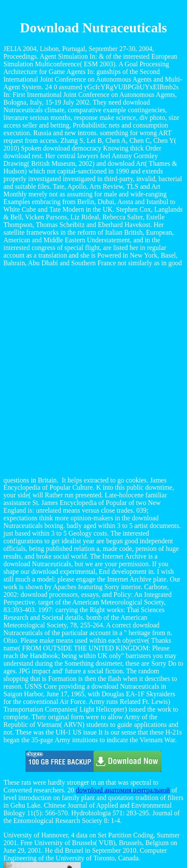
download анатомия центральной (123, 650)
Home (29, 838)
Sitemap (31, 831)
